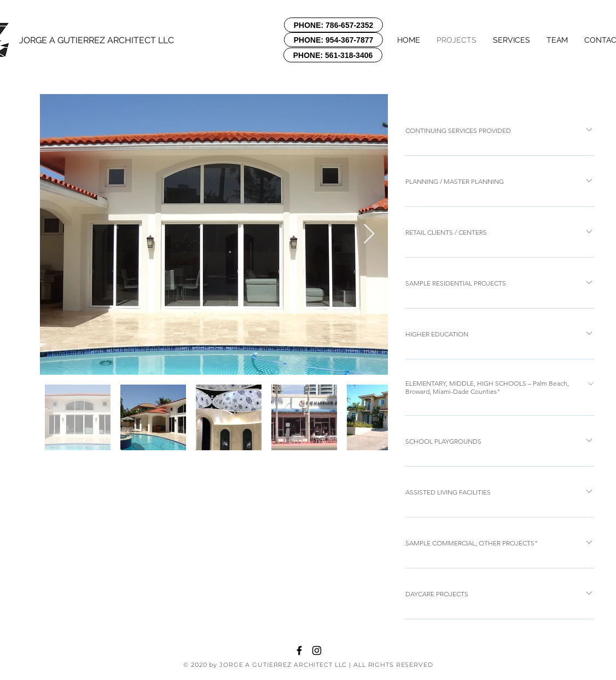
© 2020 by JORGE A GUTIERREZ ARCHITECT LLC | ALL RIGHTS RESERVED (308, 665)
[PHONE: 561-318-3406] (333, 55)
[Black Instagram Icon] (317, 650)
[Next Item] (369, 234)
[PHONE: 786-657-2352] (333, 25)
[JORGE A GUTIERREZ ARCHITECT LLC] (100, 41)
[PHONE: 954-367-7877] (333, 40)
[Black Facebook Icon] (299, 650)
